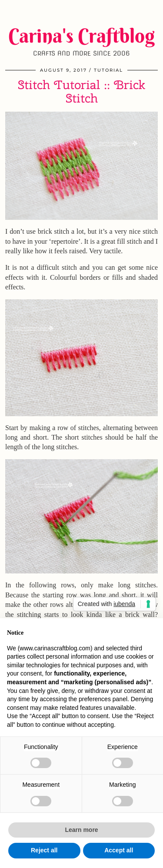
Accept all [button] (119, 850)
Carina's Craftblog (81, 36)
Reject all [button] (44, 850)
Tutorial (108, 70)
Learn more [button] (81, 830)
